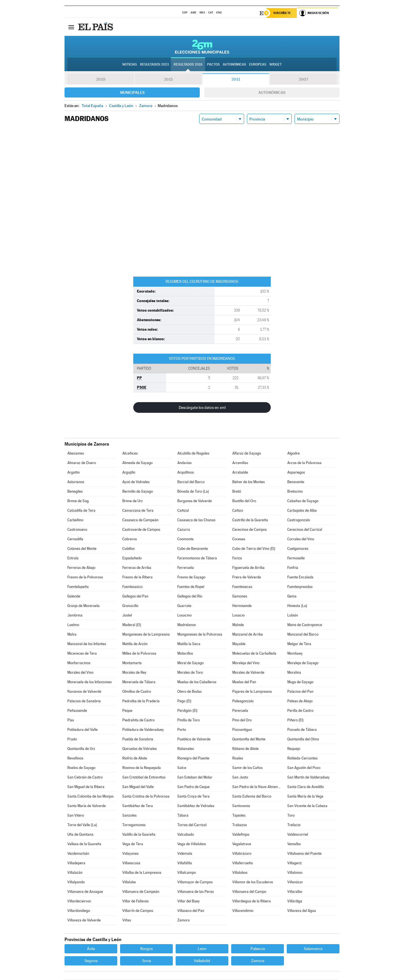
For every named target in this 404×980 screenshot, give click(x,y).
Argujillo (129, 473)
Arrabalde (240, 473)
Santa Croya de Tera (193, 797)
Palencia (258, 949)
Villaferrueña (243, 863)
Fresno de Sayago (191, 577)
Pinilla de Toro (189, 720)
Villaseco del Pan (191, 911)
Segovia (91, 961)
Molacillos (185, 654)
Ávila (91, 949)
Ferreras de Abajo (81, 568)
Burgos (146, 949)
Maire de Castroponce (305, 625)
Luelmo (73, 625)
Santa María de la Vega (305, 797)
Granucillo (130, 606)
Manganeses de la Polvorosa (200, 635)
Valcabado (186, 835)
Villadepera (76, 863)
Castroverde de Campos (141, 530)
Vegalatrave (242, 844)
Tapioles (239, 816)
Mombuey (295, 654)
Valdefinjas (241, 835)
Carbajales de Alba (302, 511)
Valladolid (202, 961)
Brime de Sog (78, 501)
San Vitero (76, 816)
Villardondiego (79, 911)
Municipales (132, 93)
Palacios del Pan (300, 692)
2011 (236, 80)
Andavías (184, 463)
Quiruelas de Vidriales (140, 749)
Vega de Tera (133, 844)
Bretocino (295, 492)
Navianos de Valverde (84, 692)
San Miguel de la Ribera (86, 787)
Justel (127, 616)
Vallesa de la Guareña (84, 844)
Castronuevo (77, 530)
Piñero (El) (295, 720)
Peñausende (77, 711)
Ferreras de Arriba (137, 568)
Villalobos (240, 873)
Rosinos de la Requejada (142, 768)
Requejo (294, 749)
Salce (182, 768)
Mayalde (239, 644)
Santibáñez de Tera (138, 806)
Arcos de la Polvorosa (304, 463)
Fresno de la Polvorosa (85, 577)
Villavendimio (243, 911)
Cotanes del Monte (82, 549)
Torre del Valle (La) (82, 825)
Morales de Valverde (248, 673)
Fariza (237, 558)
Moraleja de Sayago (303, 663)
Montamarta (132, 663)
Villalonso (295, 873)
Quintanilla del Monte (249, 739)
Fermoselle (296, 558)
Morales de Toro (190, 673)
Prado (72, 739)
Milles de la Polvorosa (139, 654)
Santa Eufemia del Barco (252, 797)
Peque (127, 711)
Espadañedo (132, 558)
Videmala (185, 854)
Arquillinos (186, 473)
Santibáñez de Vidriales (196, 806)
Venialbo (294, 844)
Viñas (127, 920)
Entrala (73, 558)
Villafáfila (185, 863)
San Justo (240, 778)
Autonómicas (272, 93)
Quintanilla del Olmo (303, 739)
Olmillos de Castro (137, 692)
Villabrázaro (242, 854)
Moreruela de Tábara (139, 682)
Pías (71, 720)
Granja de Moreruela (83, 606)
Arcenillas (240, 463)
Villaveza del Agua (302, 911)
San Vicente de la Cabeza (307, 806)
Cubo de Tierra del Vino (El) (254, 549)
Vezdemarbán (78, 854)
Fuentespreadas (300, 587)
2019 (101, 80)
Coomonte (185, 539)
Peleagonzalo (243, 701)
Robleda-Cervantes (302, 758)
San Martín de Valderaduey (308, 778)
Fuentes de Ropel (191, 587)
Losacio (238, 616)
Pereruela (240, 711)
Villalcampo (187, 873)
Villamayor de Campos (195, 882)
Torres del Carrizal (192, 825)
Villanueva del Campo (249, 892)
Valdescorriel (298, 835)
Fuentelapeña (78, 587)
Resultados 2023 (154, 65)
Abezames (76, 454)
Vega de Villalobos (192, 844)
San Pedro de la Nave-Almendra (257, 787)
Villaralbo (295, 892)
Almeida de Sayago (137, 463)
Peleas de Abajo (300, 701)
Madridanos (187, 625)
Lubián (293, 616)
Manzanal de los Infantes (87, 644)
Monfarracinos (79, 663)
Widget (276, 65)
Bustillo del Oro (244, 501)
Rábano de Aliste (245, 749)
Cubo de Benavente (193, 549)
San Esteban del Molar (195, 778)
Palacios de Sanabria (84, 701)
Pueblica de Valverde (194, 739)
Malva (72, 635)
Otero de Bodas (190, 692)
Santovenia (241, 806)
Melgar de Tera (299, 644)
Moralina (294, 673)
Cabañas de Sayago (303, 501)
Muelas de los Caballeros (197, 682)
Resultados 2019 (188, 65)
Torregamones (134, 825)
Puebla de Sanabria (138, 739)
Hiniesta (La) (297, 606)
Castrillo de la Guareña (250, 520)
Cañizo (238, 511)
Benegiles (75, 492)
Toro (291, 816)
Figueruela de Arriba (248, 568)
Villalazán (75, 873)
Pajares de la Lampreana (252, 692)
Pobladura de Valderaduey (143, 730)
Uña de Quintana (80, 835)
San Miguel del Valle (138, 787)
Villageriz (295, 863)
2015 (168, 80)
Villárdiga (295, 901)
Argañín (74, 473)
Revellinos (75, 758)
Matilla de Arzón (135, 644)
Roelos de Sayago (81, 768)
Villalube (129, 882)
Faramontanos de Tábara (197, 558)
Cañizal (183, 511)
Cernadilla (75, 539)
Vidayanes (130, 854)
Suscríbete (282, 13)
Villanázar (295, 882)
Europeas (258, 65)
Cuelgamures (298, 549)
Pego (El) (184, 701)
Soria (147, 961)
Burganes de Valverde (195, 501)
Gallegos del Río (190, 596)
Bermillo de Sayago (138, 492)
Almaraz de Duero (82, 463)
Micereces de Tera (82, 654)
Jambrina (75, 616)
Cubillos (128, 549)
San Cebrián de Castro (85, 778)
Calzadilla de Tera (81, 511)
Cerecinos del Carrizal (305, 530)
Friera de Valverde (247, 577)
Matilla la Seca (189, 644)
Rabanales (186, 749)
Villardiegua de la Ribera (252, 901)
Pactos (213, 65)
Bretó (237, 492)
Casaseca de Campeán (140, 520)
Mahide (238, 625)
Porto (182, 730)
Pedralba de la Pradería (141, 701)
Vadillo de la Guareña (139, 835)
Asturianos (76, 482)
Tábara (183, 816)
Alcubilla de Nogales (193, 454)
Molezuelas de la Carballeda (254, 654)
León (202, 949)
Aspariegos (296, 473)
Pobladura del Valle (82, 730)
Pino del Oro (242, 720)
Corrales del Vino (301, 539)
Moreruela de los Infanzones (89, 682)
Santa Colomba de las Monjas (90, 797)
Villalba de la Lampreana (142, 873)
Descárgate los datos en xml (202, 408)
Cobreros (130, 539)
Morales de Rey (134, 673)
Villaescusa (131, 863)
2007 (303, 80)
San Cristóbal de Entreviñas (144, 778)
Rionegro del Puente (193, 758)
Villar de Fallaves (136, 901)
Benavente (296, 482)
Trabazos (240, 825)
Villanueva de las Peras (196, 892)
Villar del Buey (189, 901)
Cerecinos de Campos (250, 530)
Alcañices (130, 454)
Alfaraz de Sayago (247, 454)
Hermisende (242, 606)
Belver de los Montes (249, 482)
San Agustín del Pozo (304, 768)
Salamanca (313, 949)
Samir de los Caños (247, 768)
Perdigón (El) (187, 711)
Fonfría (293, 568)
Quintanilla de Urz (81, 749)
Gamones (240, 596)
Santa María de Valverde (87, 806)
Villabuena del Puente (304, 854)
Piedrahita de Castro (138, 720)
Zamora (183, 920)
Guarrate (184, 606)
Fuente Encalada (300, 577)
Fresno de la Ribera (137, 577)
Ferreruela (186, 568)
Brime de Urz (133, 501)
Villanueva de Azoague (85, 892)
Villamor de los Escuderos (253, 882)
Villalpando (76, 882)
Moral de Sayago (190, 663)
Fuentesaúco (132, 587)
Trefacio (294, 825)
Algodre (293, 454)
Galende (74, 596)
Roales (238, 758)
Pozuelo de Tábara (302, 730)
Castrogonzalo (299, 520)
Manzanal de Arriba (248, 635)
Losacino (184, 616)
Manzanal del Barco (303, 635)
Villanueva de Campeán (141, 892)
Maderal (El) (132, 625)
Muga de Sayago (300, 682)
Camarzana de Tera (138, 511)
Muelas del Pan (244, 682)
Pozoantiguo (242, 730)
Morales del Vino (80, 673)
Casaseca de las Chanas (196, 520)
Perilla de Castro (300, 711)
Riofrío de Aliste (135, 758)
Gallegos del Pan (135, 596)
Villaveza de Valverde (84, 920)
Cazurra (184, 530)
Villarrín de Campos (138, 911)
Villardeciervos (79, 901)
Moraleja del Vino (246, 663)
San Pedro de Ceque (193, 787)
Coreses (239, 539)
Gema (292, 596)
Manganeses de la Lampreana (146, 635)
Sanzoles (129, 816)
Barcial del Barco (191, 482)
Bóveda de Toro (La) (193, 492)
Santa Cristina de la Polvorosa (146, 797)
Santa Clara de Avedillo (306, 787)
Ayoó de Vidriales (136, 482)
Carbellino (75, 520)
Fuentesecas (242, 587)
